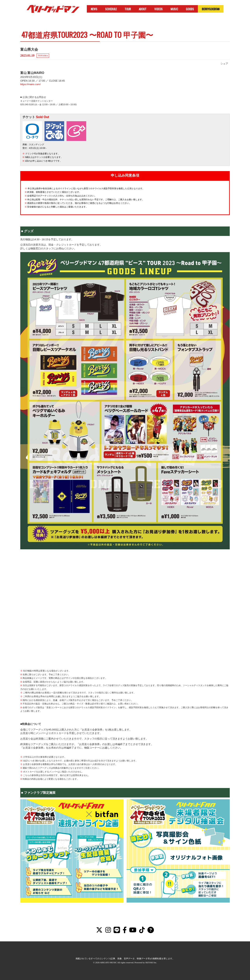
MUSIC (174, 9)
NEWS (94, 9)
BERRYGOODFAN (211, 9)
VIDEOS (158, 9)
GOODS (190, 9)
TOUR (128, 9)
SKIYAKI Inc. (151, 962)
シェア (224, 64)
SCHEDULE (111, 9)
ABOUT (143, 9)
